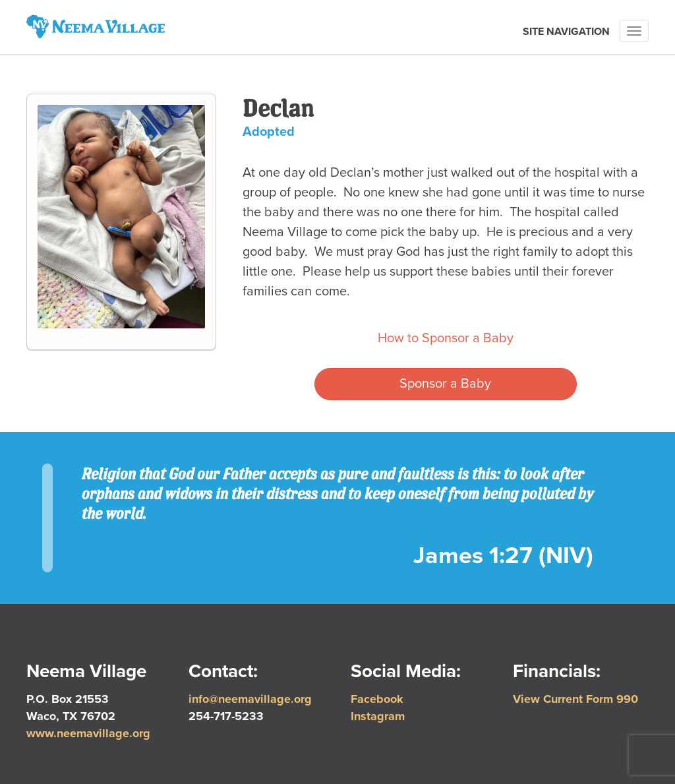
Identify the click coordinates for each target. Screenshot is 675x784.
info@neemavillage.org (250, 699)
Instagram (378, 716)
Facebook (377, 699)
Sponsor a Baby (445, 384)
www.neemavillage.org (88, 733)
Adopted (269, 132)
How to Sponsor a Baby (446, 338)
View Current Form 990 (575, 699)
